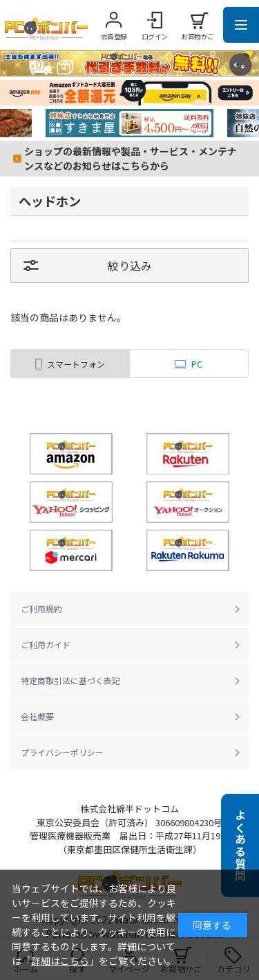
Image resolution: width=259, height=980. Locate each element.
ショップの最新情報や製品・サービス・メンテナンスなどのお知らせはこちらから (131, 158)
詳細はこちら (60, 961)
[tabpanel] (129, 123)
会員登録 (114, 36)
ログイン (155, 36)
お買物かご (198, 36)
